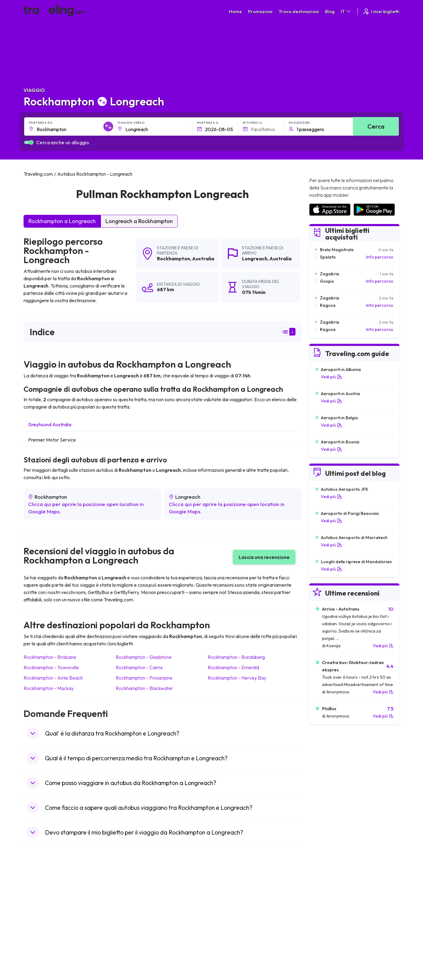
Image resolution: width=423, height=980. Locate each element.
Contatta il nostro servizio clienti (71, 904)
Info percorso (380, 257)
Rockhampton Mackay (49, 688)
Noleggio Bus (322, 897)
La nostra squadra (139, 891)
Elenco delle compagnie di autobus (342, 891)
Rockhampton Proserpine (144, 678)
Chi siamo (131, 884)
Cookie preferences (235, 891)
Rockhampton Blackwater (144, 688)
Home (236, 11)
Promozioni (260, 11)
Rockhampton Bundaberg (236, 657)
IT (346, 11)
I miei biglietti (381, 11)
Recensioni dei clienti (329, 884)
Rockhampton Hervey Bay (237, 678)
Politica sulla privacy (234, 884)
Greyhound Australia (50, 424)
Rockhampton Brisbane (50, 657)
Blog (330, 11)
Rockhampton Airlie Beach (53, 678)
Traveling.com (97, 951)
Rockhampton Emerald (233, 667)
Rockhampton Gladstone (144, 657)
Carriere (317, 878)
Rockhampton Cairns (139, 667)
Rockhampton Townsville (51, 667)
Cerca (376, 126)
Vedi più (331, 377)
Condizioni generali (234, 878)
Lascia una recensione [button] (264, 557)
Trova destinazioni (299, 11)
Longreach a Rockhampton (139, 221)
